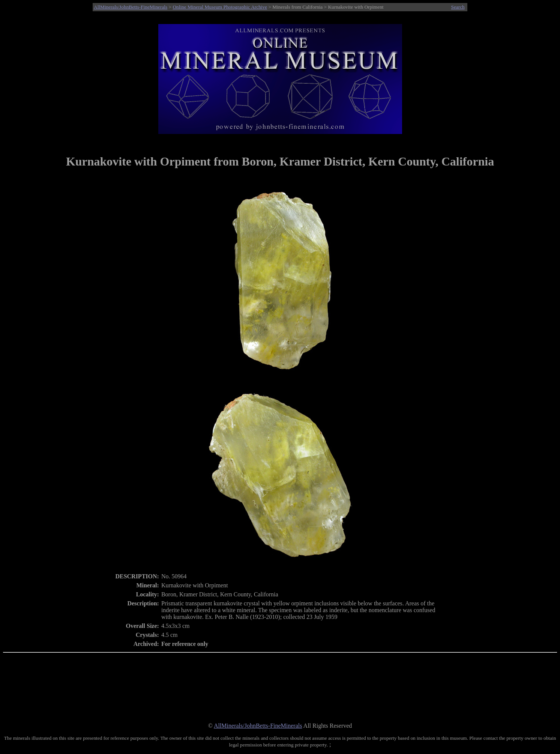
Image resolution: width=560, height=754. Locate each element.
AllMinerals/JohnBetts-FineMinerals (131, 7)
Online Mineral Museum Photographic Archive (220, 7)
